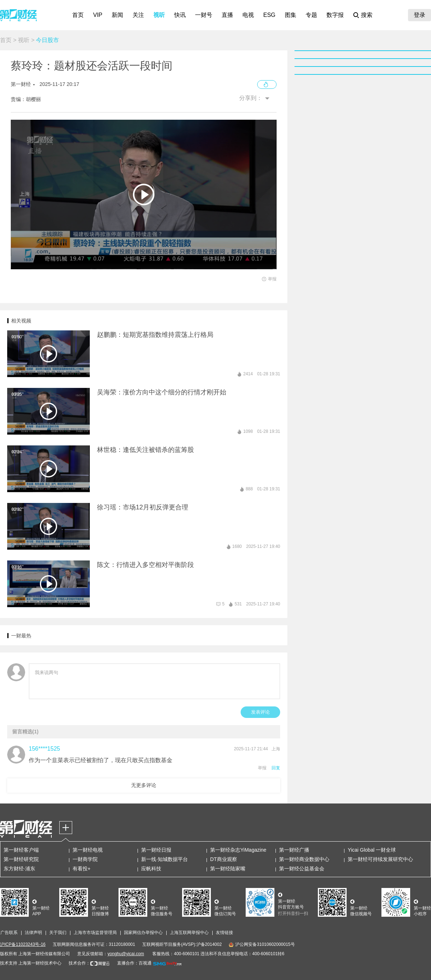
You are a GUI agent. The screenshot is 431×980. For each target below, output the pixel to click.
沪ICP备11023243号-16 (23, 944)
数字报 (335, 15)
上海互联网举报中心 (189, 933)
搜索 (367, 15)
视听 (159, 15)
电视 (248, 15)
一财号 (204, 15)
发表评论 (260, 712)
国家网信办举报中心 (143, 933)
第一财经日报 (156, 850)
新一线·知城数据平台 (164, 859)
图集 (291, 15)
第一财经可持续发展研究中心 (380, 859)
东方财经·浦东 (19, 869)
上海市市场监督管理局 (95, 933)
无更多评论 (144, 785)
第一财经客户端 (21, 850)
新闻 (117, 15)
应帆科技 (151, 869)
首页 (78, 15)
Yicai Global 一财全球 (372, 850)
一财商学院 (85, 859)
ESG (269, 15)
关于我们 (58, 933)
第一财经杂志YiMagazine (238, 850)
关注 (138, 15)
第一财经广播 (294, 850)
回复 (276, 768)
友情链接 (224, 933)
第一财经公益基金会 (302, 869)
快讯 (180, 15)
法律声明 (33, 933)
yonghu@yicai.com (126, 954)
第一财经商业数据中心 (304, 859)
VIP (98, 15)
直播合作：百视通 (134, 963)
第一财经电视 (88, 850)
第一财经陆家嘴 (228, 869)
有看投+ (82, 869)
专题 (311, 15)
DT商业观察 (224, 859)
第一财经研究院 (21, 859)
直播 (227, 15)
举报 (262, 768)
